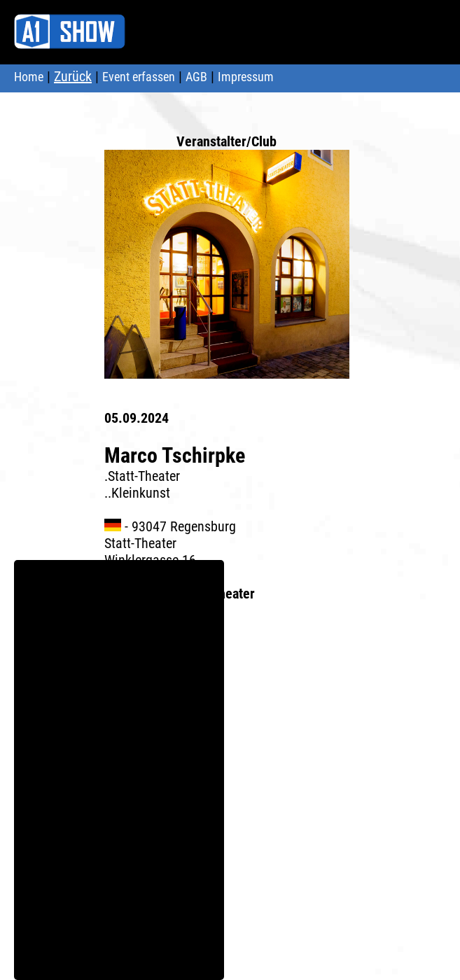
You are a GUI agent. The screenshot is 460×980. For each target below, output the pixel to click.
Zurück (73, 76)
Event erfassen (139, 77)
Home (29, 77)
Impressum (246, 77)
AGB (196, 77)
